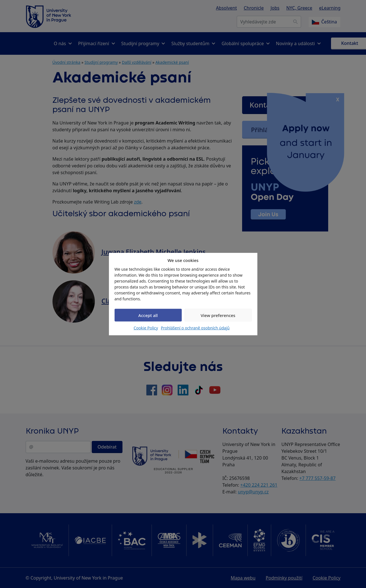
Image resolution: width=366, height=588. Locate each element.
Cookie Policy (146, 328)
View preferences (218, 315)
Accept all (148, 315)
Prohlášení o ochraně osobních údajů (195, 328)
